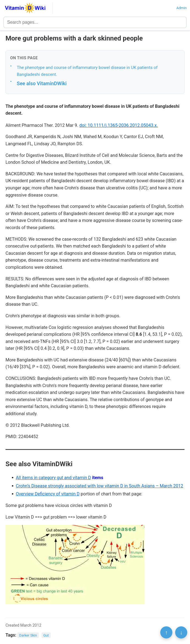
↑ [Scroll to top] (166, 632)
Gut (46, 635)
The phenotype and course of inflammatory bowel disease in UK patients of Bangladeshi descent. (87, 71)
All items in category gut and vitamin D (53, 478)
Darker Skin (28, 635)
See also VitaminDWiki (42, 83)
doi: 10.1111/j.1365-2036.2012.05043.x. (119, 125)
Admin (181, 8)
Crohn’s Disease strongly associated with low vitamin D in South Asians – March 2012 (99, 486)
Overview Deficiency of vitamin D (48, 494)
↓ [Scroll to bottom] (181, 632)
